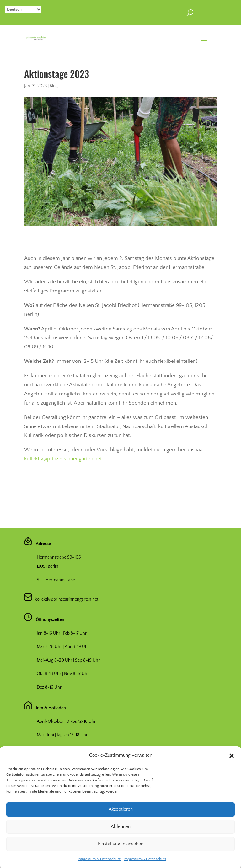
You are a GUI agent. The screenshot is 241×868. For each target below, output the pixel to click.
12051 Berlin (48, 566)
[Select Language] (23, 9)
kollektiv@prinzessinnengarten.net (63, 459)
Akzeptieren (121, 824)
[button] (232, 770)
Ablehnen (121, 841)
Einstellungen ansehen (121, 858)
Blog (54, 86)
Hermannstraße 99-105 (59, 557)
